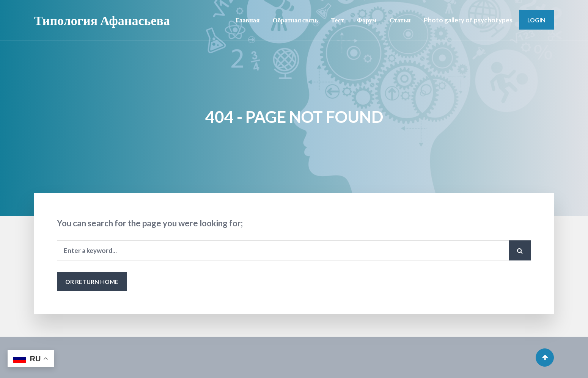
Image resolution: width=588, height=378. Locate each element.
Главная (248, 20)
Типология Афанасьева (102, 20)
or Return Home (92, 282)
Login (536, 20)
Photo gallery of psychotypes (468, 20)
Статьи (400, 20)
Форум (367, 20)
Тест (337, 20)
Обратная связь (296, 20)
